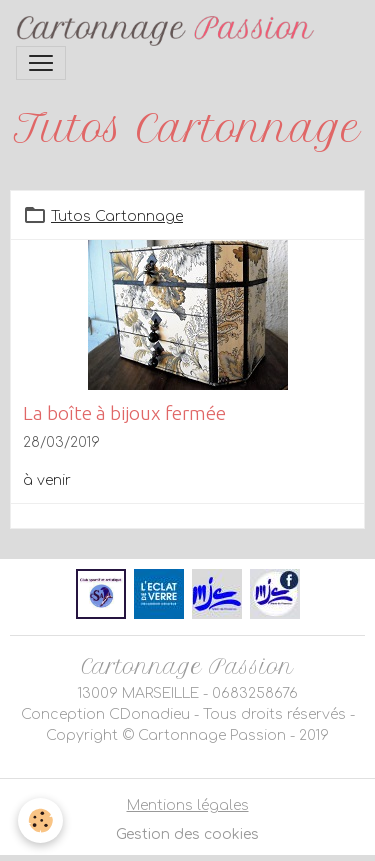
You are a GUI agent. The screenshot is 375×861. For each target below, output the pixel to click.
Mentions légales (188, 805)
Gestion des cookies (187, 834)
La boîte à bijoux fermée (124, 413)
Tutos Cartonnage (117, 216)
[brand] (169, 31)
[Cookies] (40, 820)
